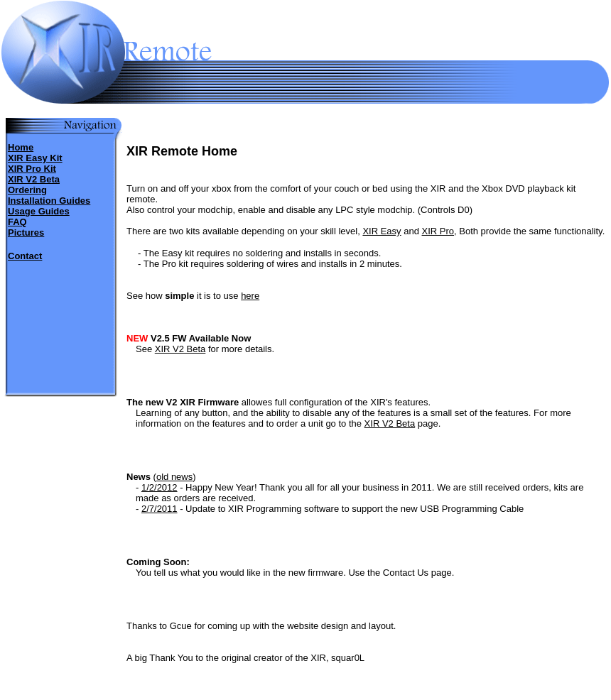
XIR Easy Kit (35, 158)
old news (174, 477)
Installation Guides (49, 201)
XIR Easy (382, 231)
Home (21, 147)
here (250, 296)
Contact (25, 256)
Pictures (26, 233)
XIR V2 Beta (34, 179)
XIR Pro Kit (32, 169)
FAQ (17, 222)
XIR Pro (438, 231)
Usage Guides (39, 211)
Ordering (27, 190)
